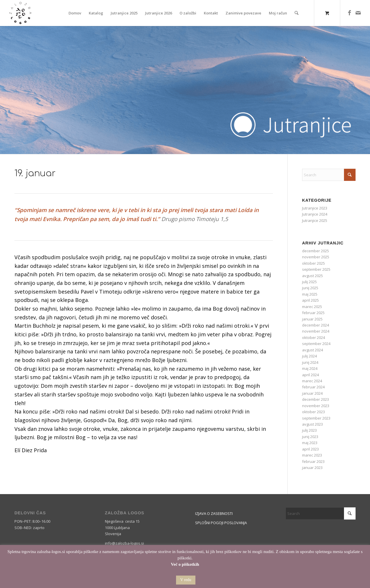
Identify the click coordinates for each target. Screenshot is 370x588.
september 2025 (316, 269)
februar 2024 (313, 387)
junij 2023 (310, 437)
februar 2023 (313, 461)
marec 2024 (312, 381)
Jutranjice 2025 (315, 220)
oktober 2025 (313, 263)
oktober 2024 (313, 337)
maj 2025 (310, 294)
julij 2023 (309, 430)
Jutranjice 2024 (315, 214)
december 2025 (316, 251)
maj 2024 (310, 368)
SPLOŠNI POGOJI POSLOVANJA (221, 523)
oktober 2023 (313, 412)
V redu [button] (186, 580)
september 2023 (316, 418)
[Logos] (21, 13)
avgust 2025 (312, 276)
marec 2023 (312, 455)
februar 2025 (313, 313)
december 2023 (316, 399)
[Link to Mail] (358, 13)
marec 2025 (312, 307)
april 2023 (310, 449)
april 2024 (310, 375)
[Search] (297, 13)
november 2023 (316, 406)
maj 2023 (310, 443)
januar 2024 (312, 393)
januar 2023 (312, 468)
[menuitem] (75, 13)
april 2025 (310, 300)
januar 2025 (312, 319)
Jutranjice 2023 (315, 208)
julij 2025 (309, 282)
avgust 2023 (312, 424)
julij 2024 (309, 356)
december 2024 (316, 325)
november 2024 (316, 331)
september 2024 (316, 344)
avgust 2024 (312, 350)
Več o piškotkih (185, 564)
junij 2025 (310, 288)
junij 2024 (310, 362)
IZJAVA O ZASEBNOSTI (214, 513)
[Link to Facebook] (349, 13)
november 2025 (316, 257)
